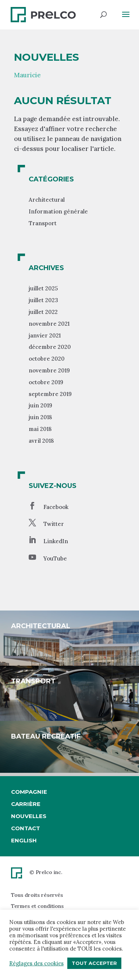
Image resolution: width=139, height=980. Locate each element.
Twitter (54, 524)
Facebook (56, 507)
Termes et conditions (37, 906)
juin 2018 (40, 417)
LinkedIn (56, 541)
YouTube (55, 558)
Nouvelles (29, 816)
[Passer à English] (29, 841)
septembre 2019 (50, 394)
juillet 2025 (43, 288)
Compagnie (29, 792)
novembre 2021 (49, 324)
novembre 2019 (49, 370)
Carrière (26, 804)
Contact (26, 828)
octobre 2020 (47, 359)
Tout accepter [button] (94, 963)
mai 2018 (40, 429)
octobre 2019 (46, 382)
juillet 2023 (43, 300)
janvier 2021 (45, 335)
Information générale (58, 211)
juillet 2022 (43, 312)
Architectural (47, 200)
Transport (43, 223)
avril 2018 (41, 441)
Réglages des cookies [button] (36, 963)
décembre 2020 (50, 347)
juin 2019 (40, 405)
